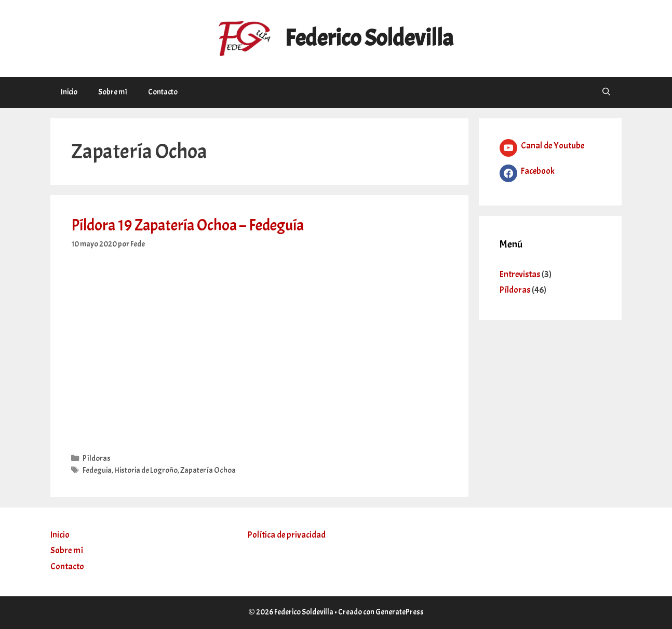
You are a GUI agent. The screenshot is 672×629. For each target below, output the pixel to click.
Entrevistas (520, 274)
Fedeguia (97, 470)
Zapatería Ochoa (208, 470)
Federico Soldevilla (369, 38)
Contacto (163, 92)
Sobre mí (113, 92)
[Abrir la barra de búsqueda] (606, 92)
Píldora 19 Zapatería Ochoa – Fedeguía (187, 225)
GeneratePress (400, 612)
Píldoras (97, 458)
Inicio (69, 92)
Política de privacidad (287, 535)
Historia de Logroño (146, 470)
